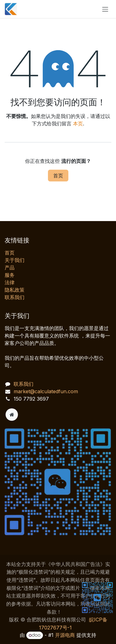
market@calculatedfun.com (46, 391)
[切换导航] (105, 9)
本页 (78, 124)
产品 (10, 268)
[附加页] (12, 415)
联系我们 (15, 297)
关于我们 (15, 260)
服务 (10, 275)
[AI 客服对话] (58, 533)
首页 (58, 176)
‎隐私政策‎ (15, 290)
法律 (10, 282)
